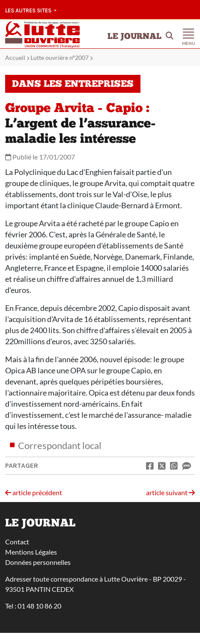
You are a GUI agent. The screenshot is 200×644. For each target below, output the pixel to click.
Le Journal (134, 37)
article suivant (170, 492)
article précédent (34, 492)
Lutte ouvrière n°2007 (60, 58)
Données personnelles (38, 562)
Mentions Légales (31, 552)
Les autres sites (29, 10)
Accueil (15, 58)
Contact (17, 542)
